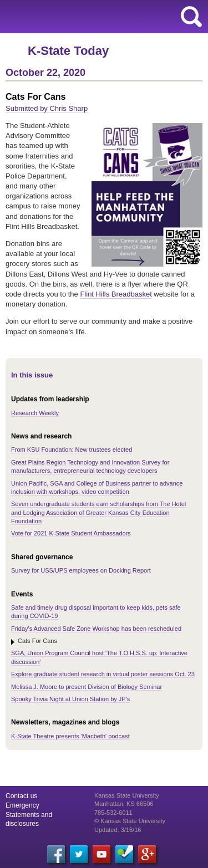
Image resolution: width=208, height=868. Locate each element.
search (191, 17)
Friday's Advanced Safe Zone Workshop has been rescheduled (96, 629)
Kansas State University (101, 17)
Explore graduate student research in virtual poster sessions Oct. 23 (103, 674)
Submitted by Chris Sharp (47, 108)
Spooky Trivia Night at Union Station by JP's (70, 699)
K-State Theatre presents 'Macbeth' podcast (70, 736)
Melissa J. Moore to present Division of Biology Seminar (87, 687)
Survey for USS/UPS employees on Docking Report (81, 570)
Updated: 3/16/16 (118, 830)
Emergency (22, 805)
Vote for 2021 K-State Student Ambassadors (71, 533)
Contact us (21, 796)
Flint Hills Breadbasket (116, 294)
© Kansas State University (130, 821)
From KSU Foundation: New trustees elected (72, 450)
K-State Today (68, 51)
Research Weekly (35, 413)
